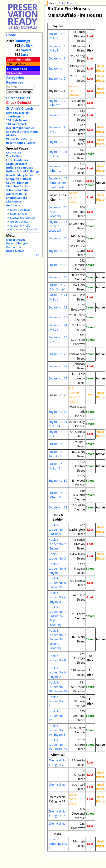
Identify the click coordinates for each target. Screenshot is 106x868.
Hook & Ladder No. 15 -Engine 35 (58, 745)
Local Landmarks (18, 160)
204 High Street (17, 120)
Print (70, 3)
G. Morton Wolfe (20, 226)
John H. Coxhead (20, 210)
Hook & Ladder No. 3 (57, 556)
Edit (61, 3)
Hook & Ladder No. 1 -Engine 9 (57, 529)
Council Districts (17, 183)
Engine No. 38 (58, 507)
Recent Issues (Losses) (21, 143)
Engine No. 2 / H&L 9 (57, 48)
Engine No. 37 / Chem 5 (58, 495)
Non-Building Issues (20, 175)
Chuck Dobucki (19, 103)
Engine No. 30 (58, 412)
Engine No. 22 (58, 307)
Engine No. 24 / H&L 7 (58, 327)
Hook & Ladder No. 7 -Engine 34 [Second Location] (57, 639)
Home (11, 35)
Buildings (22, 41)
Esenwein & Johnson (22, 218)
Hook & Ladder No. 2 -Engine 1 (57, 544)
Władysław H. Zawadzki (24, 229)
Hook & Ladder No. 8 (57, 658)
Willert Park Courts (19, 139)
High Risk (19, 64)
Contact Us (14, 247)
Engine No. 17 (58, 251)
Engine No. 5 (57, 78)
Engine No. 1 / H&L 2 (57, 36)
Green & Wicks (19, 222)
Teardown (13, 116)
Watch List (20, 69)
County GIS (14, 152)
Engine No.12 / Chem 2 (57, 168)
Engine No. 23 (58, 317)
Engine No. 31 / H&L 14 (58, 424)
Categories (15, 78)
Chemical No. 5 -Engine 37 (57, 814)
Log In (37, 254)
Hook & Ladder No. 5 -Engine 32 (57, 583)
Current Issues (18, 98)
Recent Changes (17, 243)
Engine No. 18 (58, 265)
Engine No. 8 (57, 115)
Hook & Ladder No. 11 (56, 701)
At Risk (27, 45)
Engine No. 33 (58, 444)
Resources (15, 82)
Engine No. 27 (58, 366)
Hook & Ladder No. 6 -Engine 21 (57, 597)
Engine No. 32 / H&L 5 (58, 434)
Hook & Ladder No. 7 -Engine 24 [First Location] (57, 616)
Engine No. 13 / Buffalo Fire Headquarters (58, 183)
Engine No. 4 (57, 68)
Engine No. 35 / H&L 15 (58, 466)
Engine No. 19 (58, 277)
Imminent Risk (21, 59)
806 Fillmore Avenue (20, 128)
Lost (25, 55)
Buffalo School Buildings (23, 171)
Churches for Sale (18, 186)
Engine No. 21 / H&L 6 (58, 297)
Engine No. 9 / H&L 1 (57, 129)
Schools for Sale (17, 190)
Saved (26, 50)
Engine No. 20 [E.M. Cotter (58, 287)
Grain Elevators (17, 164)
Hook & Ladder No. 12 (56, 716)
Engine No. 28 (58, 378)
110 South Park (17, 124)
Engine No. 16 (58, 238)
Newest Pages (16, 240)
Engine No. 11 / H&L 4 (58, 154)
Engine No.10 (57, 142)
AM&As (11, 135)
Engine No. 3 (57, 58)
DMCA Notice (15, 251)
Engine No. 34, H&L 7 (56, 454)
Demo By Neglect (18, 113)
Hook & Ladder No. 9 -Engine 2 (57, 673)
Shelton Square (17, 198)
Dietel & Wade (19, 214)
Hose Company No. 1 (58, 844)
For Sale (16, 73)
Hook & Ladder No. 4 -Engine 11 (57, 568)
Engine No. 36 (58, 480)
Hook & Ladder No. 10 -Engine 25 (58, 687)
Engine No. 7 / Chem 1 (57, 103)
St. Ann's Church (20, 108)
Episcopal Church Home (22, 132)
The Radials (14, 156)
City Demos (14, 201)
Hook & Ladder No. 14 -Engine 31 (58, 730)
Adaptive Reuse (17, 194)
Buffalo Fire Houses (20, 168)
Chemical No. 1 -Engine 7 (57, 762)
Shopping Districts (19, 179)
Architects (13, 205)
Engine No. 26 (58, 354)
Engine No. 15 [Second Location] (58, 226)
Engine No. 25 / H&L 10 (58, 339)
